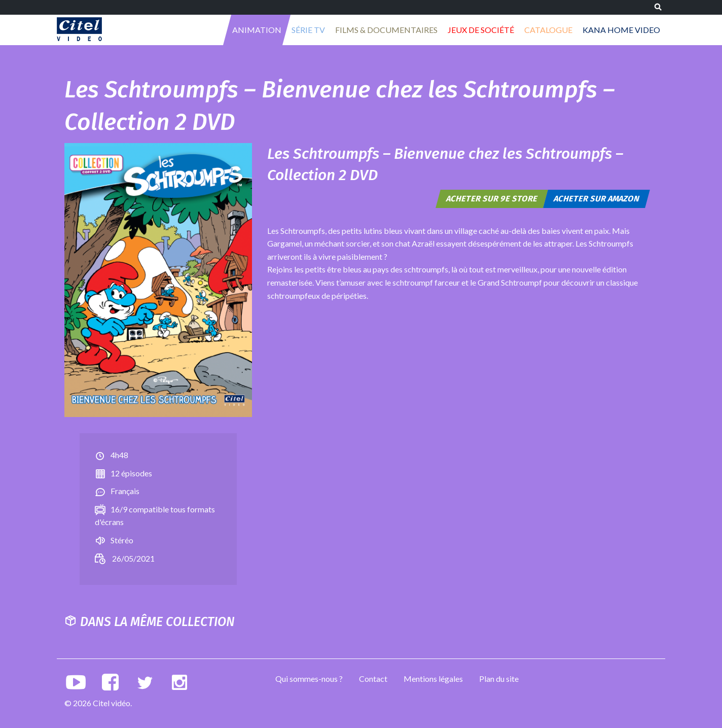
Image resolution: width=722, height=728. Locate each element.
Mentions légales (433, 679)
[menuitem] (257, 30)
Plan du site (499, 679)
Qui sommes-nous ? (309, 679)
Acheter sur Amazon (597, 199)
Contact (373, 679)
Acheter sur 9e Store (492, 199)
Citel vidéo (79, 29)
